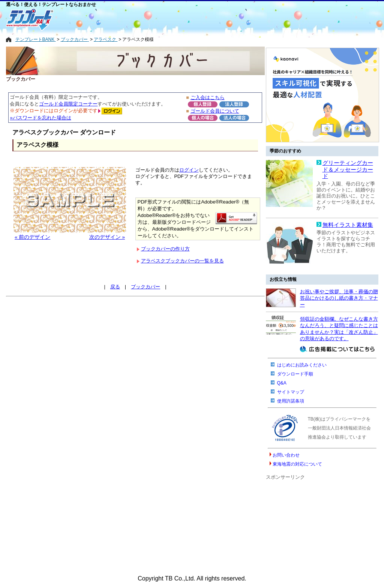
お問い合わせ (286, 455)
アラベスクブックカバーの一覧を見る (182, 261)
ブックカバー (145, 287)
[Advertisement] (162, 20)
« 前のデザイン (32, 237)
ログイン (189, 170)
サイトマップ (291, 392)
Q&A (282, 383)
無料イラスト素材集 (348, 225)
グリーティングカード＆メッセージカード (348, 170)
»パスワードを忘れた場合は (40, 118)
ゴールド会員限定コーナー (68, 104)
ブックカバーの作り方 (165, 249)
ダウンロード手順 (295, 374)
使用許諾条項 (291, 401)
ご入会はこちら (208, 97)
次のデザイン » (107, 237)
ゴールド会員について (215, 111)
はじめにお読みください (302, 365)
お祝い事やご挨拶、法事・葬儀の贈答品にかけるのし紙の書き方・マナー (339, 298)
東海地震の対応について (297, 464)
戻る (115, 287)
